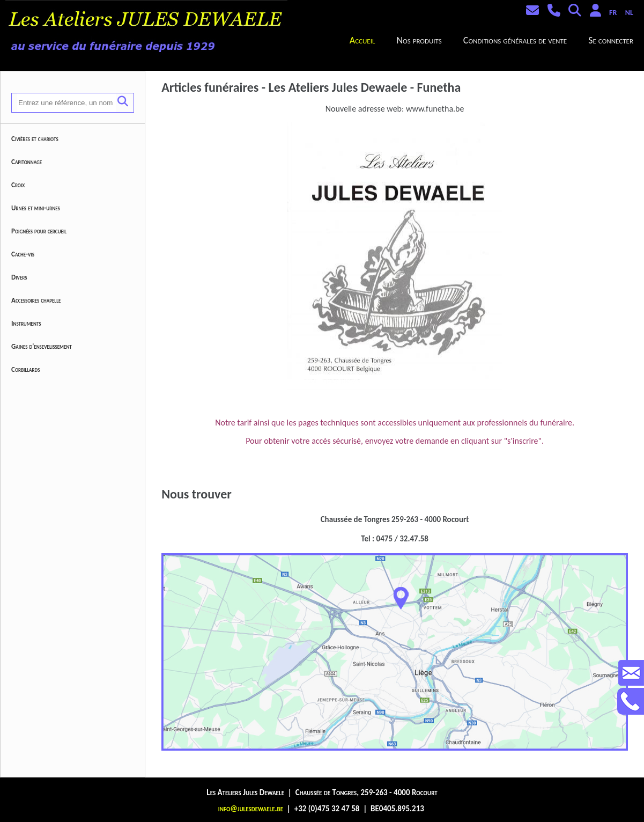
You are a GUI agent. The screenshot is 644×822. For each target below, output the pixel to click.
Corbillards (26, 369)
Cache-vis (23, 254)
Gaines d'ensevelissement (42, 346)
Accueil (362, 40)
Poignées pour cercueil (39, 231)
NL (629, 13)
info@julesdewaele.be (251, 809)
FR (613, 13)
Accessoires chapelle (36, 300)
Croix (18, 185)
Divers (19, 277)
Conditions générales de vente (515, 40)
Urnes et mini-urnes (36, 208)
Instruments (26, 323)
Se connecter (611, 40)
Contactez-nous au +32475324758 (631, 701)
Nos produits (419, 40)
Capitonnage (27, 162)
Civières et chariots (35, 139)
